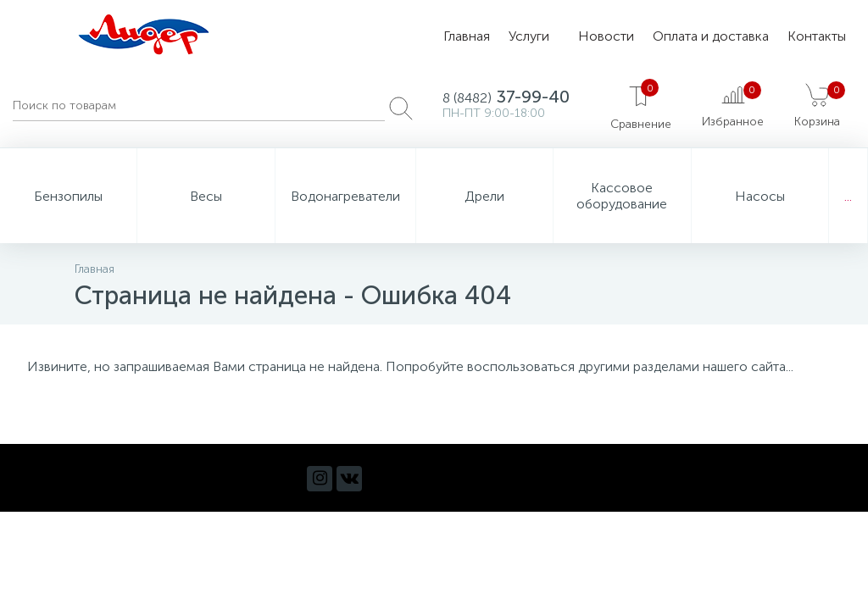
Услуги (529, 36)
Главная (467, 36)
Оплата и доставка (711, 36)
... (848, 196)
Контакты (817, 36)
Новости (606, 36)
